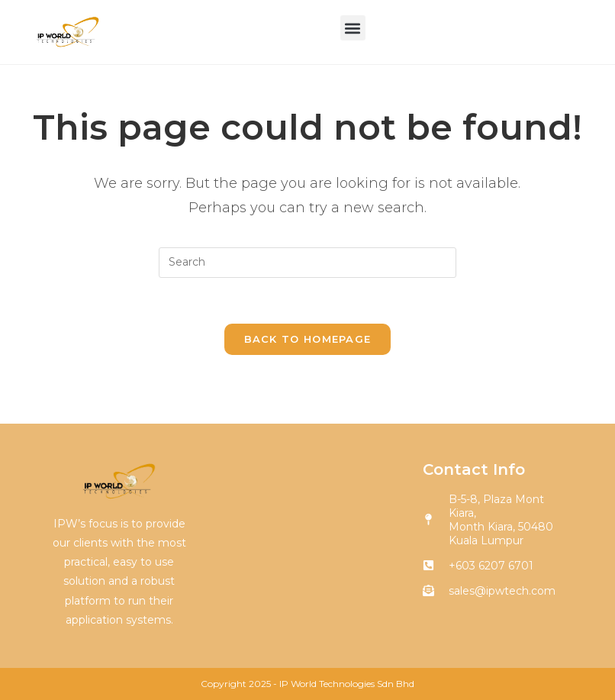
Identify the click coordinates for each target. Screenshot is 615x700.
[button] (353, 28)
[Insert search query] (307, 263)
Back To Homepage (308, 339)
